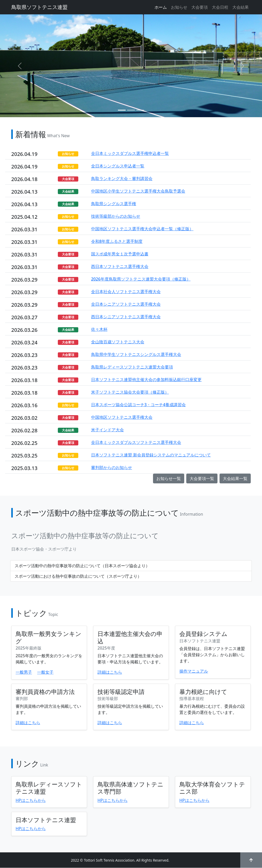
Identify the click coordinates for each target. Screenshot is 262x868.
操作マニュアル (194, 671)
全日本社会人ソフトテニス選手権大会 (126, 292)
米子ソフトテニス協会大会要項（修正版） (130, 392)
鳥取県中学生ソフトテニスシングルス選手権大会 (136, 354)
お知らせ (179, 7)
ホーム (161, 7)
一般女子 (45, 672)
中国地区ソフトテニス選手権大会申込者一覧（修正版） (142, 229)
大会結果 (241, 7)
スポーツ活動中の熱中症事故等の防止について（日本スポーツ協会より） (82, 566)
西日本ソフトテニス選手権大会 (120, 266)
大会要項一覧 (202, 478)
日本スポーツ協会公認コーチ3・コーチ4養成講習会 (138, 405)
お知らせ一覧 (169, 478)
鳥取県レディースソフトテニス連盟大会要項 (132, 367)
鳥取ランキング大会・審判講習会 (122, 178)
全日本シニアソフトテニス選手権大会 (126, 304)
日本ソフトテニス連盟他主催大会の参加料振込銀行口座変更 (146, 380)
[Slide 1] (122, 110)
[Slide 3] (140, 110)
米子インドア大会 (107, 430)
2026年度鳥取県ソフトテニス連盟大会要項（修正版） (141, 279)
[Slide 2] (131, 110)
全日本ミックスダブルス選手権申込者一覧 (130, 153)
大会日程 (220, 7)
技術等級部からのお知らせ (116, 216)
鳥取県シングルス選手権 (114, 204)
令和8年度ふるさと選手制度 (117, 241)
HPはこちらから (31, 800)
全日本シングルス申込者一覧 (118, 166)
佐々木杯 (99, 329)
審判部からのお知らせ (112, 467)
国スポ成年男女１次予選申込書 (120, 254)
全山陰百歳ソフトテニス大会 (118, 342)
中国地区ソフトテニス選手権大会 (122, 417)
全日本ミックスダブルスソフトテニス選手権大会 (136, 442)
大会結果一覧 (235, 478)
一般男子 (24, 672)
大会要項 (200, 7)
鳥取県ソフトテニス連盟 (39, 7)
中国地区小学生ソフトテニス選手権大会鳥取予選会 (138, 191)
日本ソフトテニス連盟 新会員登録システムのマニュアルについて (151, 455)
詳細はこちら (110, 672)
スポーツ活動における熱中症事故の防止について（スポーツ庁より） (78, 576)
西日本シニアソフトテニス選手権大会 (126, 317)
